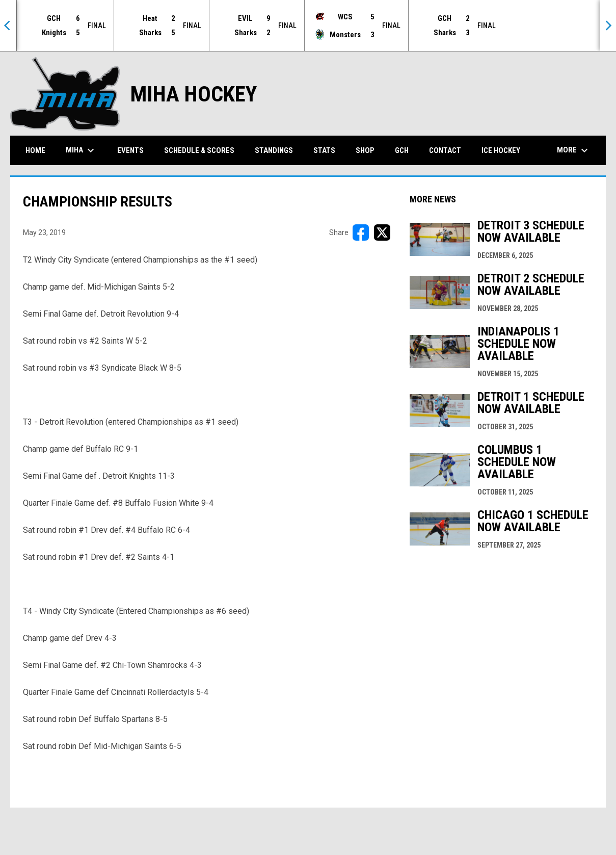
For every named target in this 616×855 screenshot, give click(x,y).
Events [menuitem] (130, 150)
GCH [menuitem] (406, 150)
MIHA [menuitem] (81, 150)
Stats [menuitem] (324, 150)
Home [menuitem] (35, 150)
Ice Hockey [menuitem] (501, 150)
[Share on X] (382, 232)
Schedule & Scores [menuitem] (199, 150)
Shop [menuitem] (365, 150)
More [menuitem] (574, 150)
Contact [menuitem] (445, 150)
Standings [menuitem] (274, 150)
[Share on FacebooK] (361, 232)
